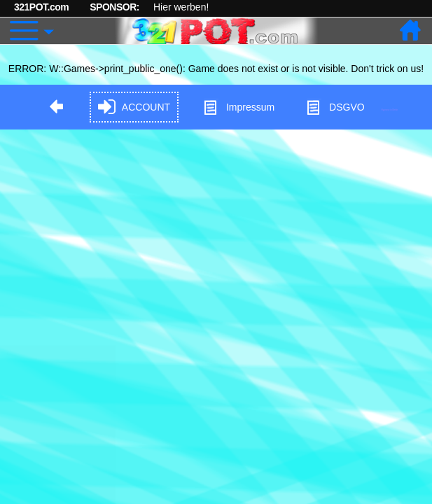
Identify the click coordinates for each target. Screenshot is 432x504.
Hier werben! (181, 7)
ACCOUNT (134, 107)
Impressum (238, 107)
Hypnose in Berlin (390, 110)
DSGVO (335, 107)
